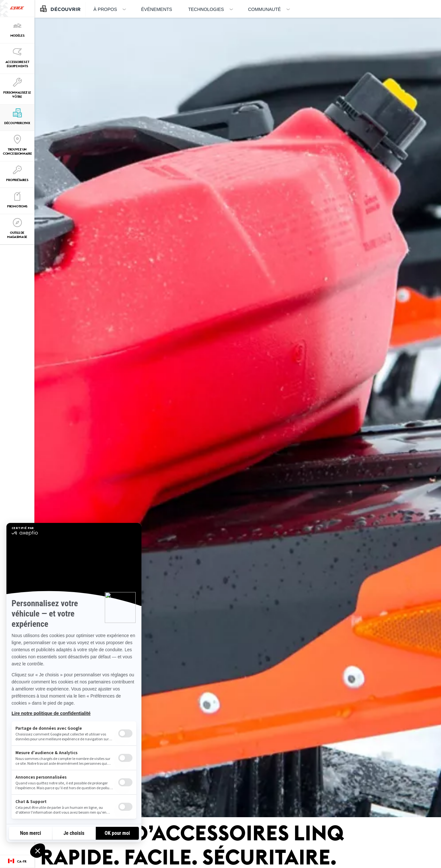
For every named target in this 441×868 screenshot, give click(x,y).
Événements (157, 9)
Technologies (206, 9)
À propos (105, 9)
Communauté (265, 9)
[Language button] (17, 862)
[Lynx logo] (17, 8)
